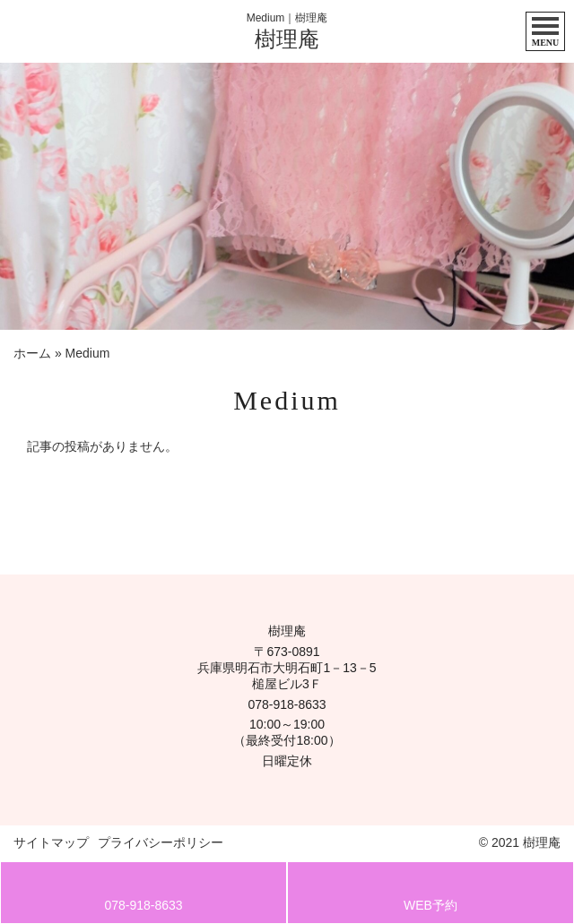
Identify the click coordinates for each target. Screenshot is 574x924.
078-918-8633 (287, 704)
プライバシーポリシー (161, 842)
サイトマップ (51, 842)
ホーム (32, 353)
